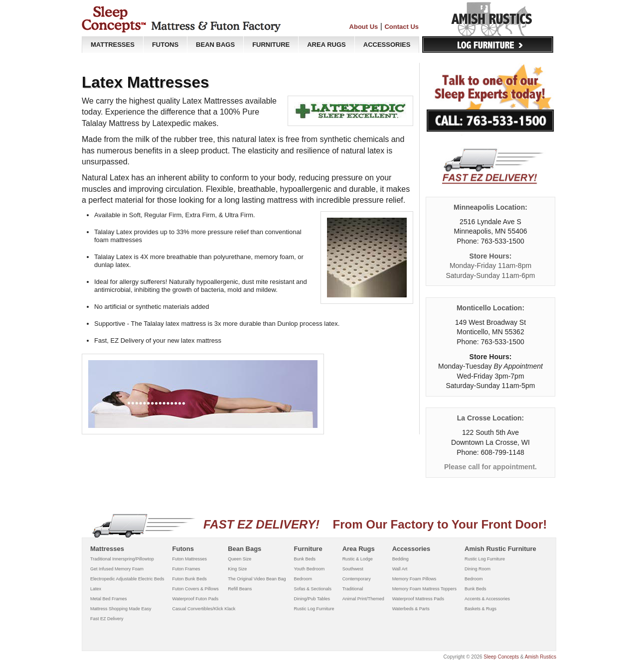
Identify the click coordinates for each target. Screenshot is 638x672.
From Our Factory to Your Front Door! (319, 524)
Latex (96, 589)
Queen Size (239, 559)
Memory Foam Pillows (414, 579)
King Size (237, 569)
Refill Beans (240, 589)
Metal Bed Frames (109, 599)
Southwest (353, 569)
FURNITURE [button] (271, 45)
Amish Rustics (541, 657)
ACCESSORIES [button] (387, 45)
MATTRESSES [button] (113, 45)
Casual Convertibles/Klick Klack (204, 609)
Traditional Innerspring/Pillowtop (122, 559)
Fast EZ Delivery (107, 619)
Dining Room (478, 569)
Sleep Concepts (501, 657)
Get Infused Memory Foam (117, 569)
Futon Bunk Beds (190, 579)
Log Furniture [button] (488, 45)
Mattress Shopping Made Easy (121, 609)
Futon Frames (186, 569)
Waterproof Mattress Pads (418, 599)
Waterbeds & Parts (411, 609)
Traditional (353, 589)
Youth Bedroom (310, 569)
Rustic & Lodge (358, 559)
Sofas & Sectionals (313, 589)
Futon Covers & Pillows (196, 589)
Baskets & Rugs (480, 609)
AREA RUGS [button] (326, 45)
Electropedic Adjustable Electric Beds (127, 579)
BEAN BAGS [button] (215, 45)
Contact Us (401, 27)
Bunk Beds (305, 559)
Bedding (400, 559)
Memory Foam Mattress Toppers (424, 589)
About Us (364, 27)
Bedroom (303, 579)
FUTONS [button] (165, 45)
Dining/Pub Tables (312, 599)
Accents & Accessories (487, 599)
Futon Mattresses (190, 559)
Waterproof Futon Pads (196, 599)
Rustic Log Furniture (314, 609)
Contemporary (357, 579)
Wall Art (400, 569)
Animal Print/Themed (363, 599)
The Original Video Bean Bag (257, 579)
